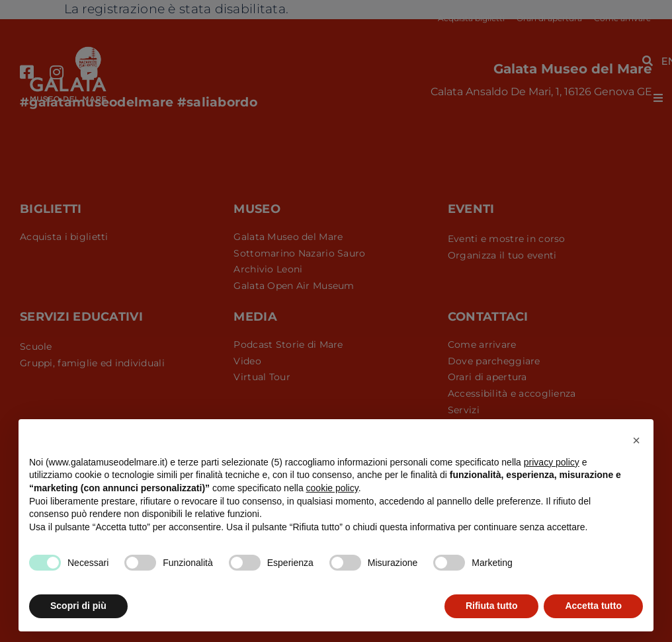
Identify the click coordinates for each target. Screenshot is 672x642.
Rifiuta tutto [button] (492, 606)
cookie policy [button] (332, 488)
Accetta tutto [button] (593, 606)
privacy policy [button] (552, 462)
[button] (636, 440)
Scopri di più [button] (78, 606)
